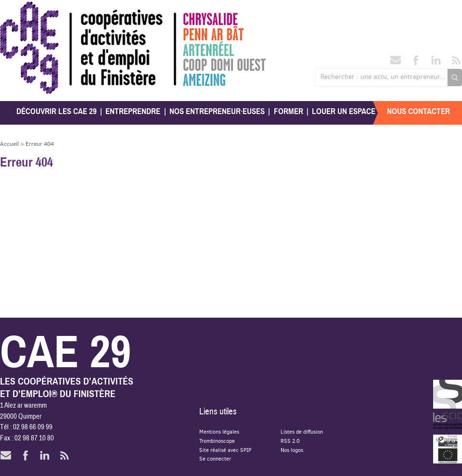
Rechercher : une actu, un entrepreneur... (383, 77)
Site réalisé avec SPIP (225, 450)
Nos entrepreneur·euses (217, 111)
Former (289, 111)
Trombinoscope (217, 441)
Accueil (9, 144)
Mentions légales (219, 431)
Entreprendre (133, 111)
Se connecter (215, 458)
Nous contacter (418, 111)
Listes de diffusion (302, 431)
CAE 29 (21, 11)
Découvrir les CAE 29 (57, 111)
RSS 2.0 (290, 441)
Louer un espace (344, 111)
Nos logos (292, 450)
